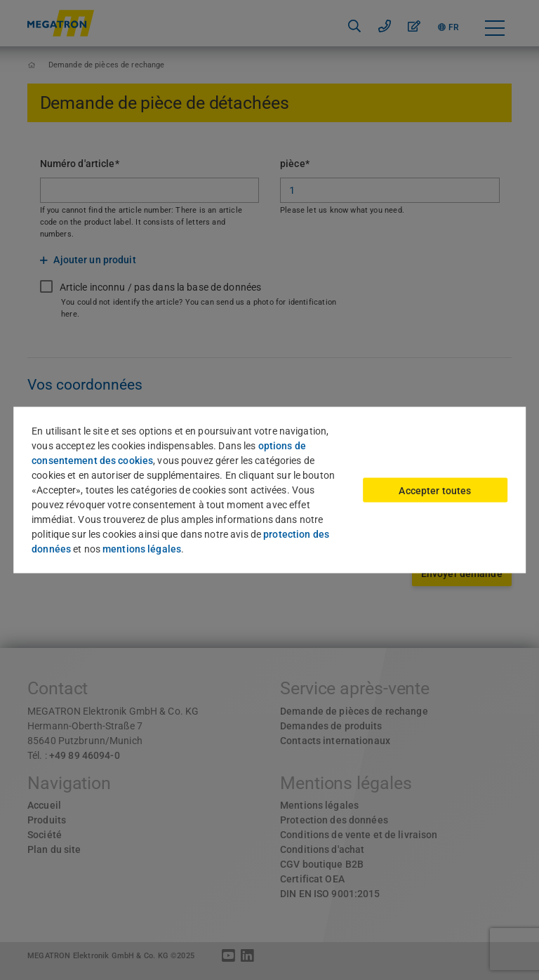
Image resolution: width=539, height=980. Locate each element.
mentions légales (142, 549)
